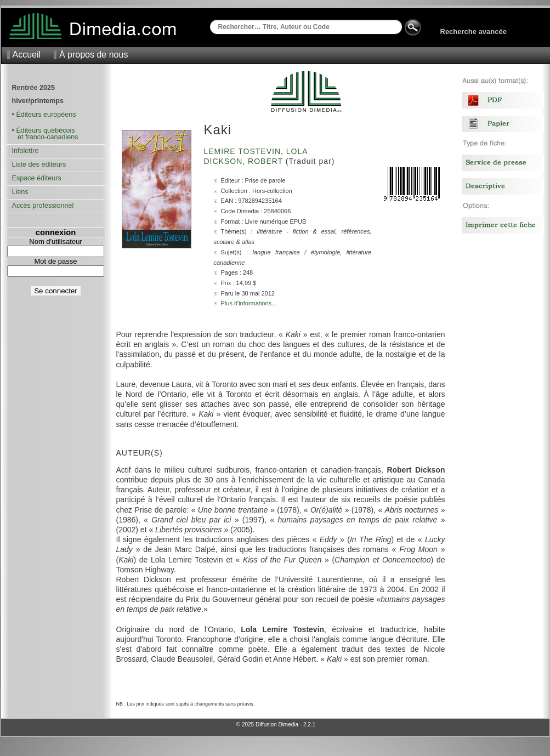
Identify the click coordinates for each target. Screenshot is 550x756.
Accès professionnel (43, 206)
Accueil (27, 55)
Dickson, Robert (245, 161)
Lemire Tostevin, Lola (257, 151)
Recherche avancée (474, 32)
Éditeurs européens (46, 115)
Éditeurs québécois (45, 130)
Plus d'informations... (249, 303)
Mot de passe (55, 261)
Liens (20, 192)
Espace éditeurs (37, 178)
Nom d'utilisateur (55, 241)
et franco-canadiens (45, 137)
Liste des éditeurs (39, 164)
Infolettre (25, 151)
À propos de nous (93, 55)
